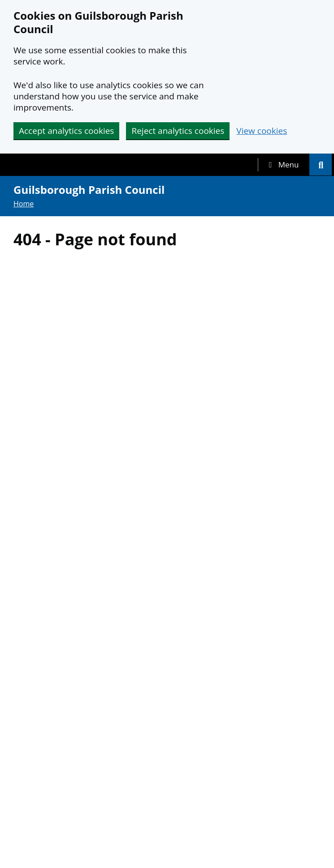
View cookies (262, 131)
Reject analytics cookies (178, 131)
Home (24, 204)
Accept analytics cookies (66, 131)
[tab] (284, 165)
